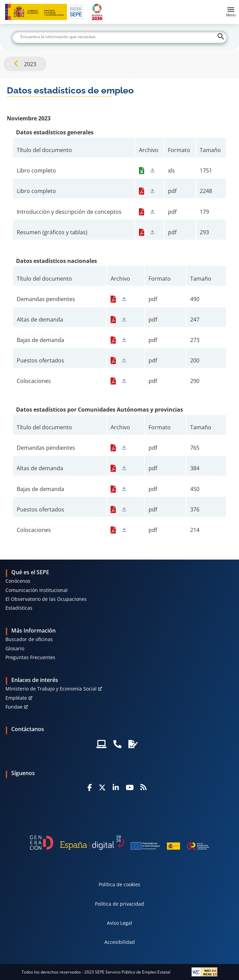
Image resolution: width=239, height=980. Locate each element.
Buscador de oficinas (29, 639)
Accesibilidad (120, 942)
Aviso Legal (119, 923)
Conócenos (18, 581)
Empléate (16, 698)
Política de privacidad (119, 904)
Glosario (15, 648)
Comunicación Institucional (37, 590)
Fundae (14, 707)
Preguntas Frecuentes (30, 657)
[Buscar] (119, 37)
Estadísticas (19, 608)
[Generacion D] (119, 843)
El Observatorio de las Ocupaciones (46, 599)
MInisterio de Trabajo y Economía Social (51, 689)
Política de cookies (119, 884)
